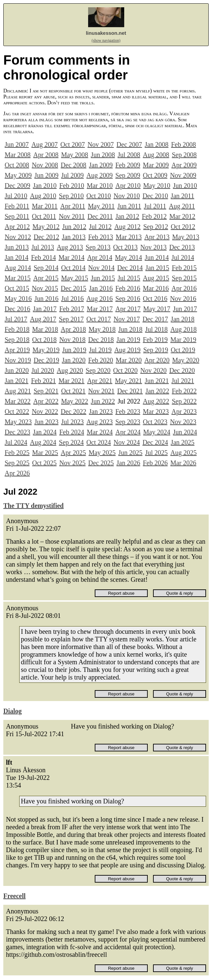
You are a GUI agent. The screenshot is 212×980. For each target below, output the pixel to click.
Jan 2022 (157, 391)
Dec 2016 (17, 309)
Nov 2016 (183, 299)
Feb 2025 (17, 453)
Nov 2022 (45, 411)
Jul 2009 (72, 175)
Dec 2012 (46, 237)
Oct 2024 (99, 442)
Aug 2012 (127, 227)
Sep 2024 (71, 442)
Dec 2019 (46, 360)
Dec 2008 (73, 165)
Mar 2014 (72, 257)
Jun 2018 (130, 329)
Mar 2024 (100, 432)
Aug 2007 (45, 144)
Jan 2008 (157, 144)
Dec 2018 (101, 340)
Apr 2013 (157, 237)
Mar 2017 (100, 309)
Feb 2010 (72, 186)
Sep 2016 (128, 299)
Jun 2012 (74, 227)
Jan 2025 (183, 442)
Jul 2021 (183, 381)
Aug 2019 (127, 350)
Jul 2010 (16, 196)
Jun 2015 (103, 278)
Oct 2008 (17, 165)
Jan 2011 (182, 196)
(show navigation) (106, 40)
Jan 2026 (129, 463)
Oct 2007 (73, 144)
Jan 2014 (17, 257)
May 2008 (75, 155)
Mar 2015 (18, 278)
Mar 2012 (182, 216)
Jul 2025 (156, 453)
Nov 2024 (127, 442)
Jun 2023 (47, 422)
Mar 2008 (18, 155)
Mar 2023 (156, 411)
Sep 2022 (184, 401)
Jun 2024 (185, 432)
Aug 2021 (18, 391)
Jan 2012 (128, 216)
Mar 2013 (129, 237)
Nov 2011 (72, 216)
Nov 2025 (72, 463)
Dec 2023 (17, 432)
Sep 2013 (98, 247)
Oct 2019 (183, 350)
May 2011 (101, 206)
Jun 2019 (74, 350)
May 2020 (186, 360)
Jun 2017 (185, 309)
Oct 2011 (44, 216)
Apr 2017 (128, 309)
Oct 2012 (183, 227)
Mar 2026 (183, 463)
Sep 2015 (184, 278)
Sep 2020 (98, 370)
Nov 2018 (72, 340)
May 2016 (18, 299)
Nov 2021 (101, 391)
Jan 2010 (45, 186)
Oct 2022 (17, 411)
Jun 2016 (47, 299)
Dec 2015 (73, 288)
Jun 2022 (103, 401)
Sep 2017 (71, 319)
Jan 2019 (129, 340)
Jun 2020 (17, 370)
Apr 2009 (184, 165)
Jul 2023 (72, 422)
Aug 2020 (70, 370)
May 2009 (18, 175)
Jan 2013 (74, 237)
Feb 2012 (154, 216)
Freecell (14, 896)
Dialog (13, 711)
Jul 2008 (129, 155)
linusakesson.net (106, 33)
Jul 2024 (16, 442)
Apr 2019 (17, 350)
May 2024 (157, 432)
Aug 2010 (43, 196)
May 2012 (46, 227)
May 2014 (129, 257)
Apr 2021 (100, 381)
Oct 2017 (99, 319)
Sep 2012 (156, 227)
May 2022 (75, 401)
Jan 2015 (157, 268)
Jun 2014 (157, 257)
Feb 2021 (44, 381)
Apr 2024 (128, 432)
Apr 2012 (17, 227)
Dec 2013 (182, 247)
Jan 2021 (17, 381)
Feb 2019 (155, 340)
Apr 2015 (46, 278)
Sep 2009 (128, 175)
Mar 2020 (129, 360)
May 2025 (102, 453)
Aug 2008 (156, 155)
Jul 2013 (43, 247)
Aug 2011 (182, 206)
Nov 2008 (45, 165)
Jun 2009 (47, 175)
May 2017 (157, 309)
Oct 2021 (73, 391)
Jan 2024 (45, 432)
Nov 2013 (153, 247)
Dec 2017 (155, 319)
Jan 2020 (74, 360)
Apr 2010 (128, 186)
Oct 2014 (73, 268)
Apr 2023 (184, 411)
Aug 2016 (100, 299)
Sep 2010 (71, 196)
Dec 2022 (73, 411)
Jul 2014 (183, 257)
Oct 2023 (155, 422)
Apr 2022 (46, 401)
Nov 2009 (183, 175)
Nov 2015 (45, 288)
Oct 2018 (44, 340)
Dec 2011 (100, 216)
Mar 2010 (100, 186)
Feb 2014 (44, 257)
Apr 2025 (73, 453)
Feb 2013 (101, 237)
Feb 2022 (184, 391)
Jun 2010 (185, 186)
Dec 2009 (17, 186)
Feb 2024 (72, 432)
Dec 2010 (155, 196)
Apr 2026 (17, 473)
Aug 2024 (43, 442)
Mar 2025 (45, 453)
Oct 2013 (126, 247)
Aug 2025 (183, 453)
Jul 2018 (156, 329)
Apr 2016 (184, 288)
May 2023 (18, 422)
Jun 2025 (130, 453)
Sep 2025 (17, 463)
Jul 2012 (100, 227)
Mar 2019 (183, 340)
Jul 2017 (16, 319)
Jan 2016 (101, 288)
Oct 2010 (99, 196)
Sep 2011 (17, 216)
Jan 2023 (101, 411)
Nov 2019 (18, 360)
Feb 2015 (184, 268)
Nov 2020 (153, 370)
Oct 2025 (44, 463)
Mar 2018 (45, 329)
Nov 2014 (101, 268)
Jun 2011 (129, 206)
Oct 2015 (17, 288)
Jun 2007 (17, 144)
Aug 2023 (100, 422)
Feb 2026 (155, 463)
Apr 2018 (73, 329)
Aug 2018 (183, 329)
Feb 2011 (17, 206)
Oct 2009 (155, 175)
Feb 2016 (128, 288)
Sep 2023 (128, 422)
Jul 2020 (43, 370)
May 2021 (129, 381)
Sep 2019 (156, 350)
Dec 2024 (155, 442)
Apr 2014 (100, 257)
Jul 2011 (155, 206)
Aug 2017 (43, 319)
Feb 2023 (128, 411)
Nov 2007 (101, 144)
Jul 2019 (100, 350)
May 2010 (157, 186)
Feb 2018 (17, 329)
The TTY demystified (33, 506)
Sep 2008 (184, 155)
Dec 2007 (129, 144)
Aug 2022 (156, 401)
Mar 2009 (156, 165)
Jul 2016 (72, 299)
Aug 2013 (70, 247)
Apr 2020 (157, 360)
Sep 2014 (46, 268)
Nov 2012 (18, 237)
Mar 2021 (72, 381)
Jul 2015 (129, 278)
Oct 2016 (155, 299)
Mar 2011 (45, 206)
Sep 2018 (17, 340)
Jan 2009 (101, 165)
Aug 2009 (100, 175)
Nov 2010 (127, 196)
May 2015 (75, 278)
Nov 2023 (183, 422)
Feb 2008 (183, 144)
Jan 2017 (45, 309)
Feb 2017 (72, 309)
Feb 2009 (128, 165)
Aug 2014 (18, 268)
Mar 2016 (156, 288)
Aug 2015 (156, 278)
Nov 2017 (127, 319)
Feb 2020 (101, 360)
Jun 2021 (157, 381)
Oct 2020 (126, 370)
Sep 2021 (46, 391)
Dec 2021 (130, 391)
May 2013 (186, 237)
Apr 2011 (73, 206)
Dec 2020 (182, 370)
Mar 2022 (18, 401)
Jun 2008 (103, 155)
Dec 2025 (101, 463)
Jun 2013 (17, 247)
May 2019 (46, 350)
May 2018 (102, 329)
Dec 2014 (130, 268)
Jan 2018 (183, 319)
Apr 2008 (46, 155)
